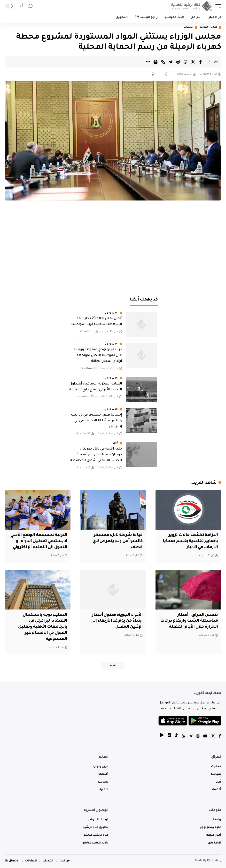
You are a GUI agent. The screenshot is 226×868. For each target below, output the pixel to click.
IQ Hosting (214, 861)
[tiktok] (176, 737)
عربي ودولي (111, 313)
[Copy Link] (163, 62)
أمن (115, 443)
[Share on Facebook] (201, 62)
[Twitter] (213, 737)
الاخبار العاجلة (208, 27)
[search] (30, 6)
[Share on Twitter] (193, 62)
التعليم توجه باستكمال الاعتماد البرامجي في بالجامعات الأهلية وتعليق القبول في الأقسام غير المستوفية (42, 627)
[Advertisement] (113, 249)
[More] (148, 62)
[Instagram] (198, 737)
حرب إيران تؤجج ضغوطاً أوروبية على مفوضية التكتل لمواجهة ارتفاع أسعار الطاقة (98, 356)
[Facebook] (220, 737)
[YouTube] (205, 737)
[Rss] (184, 737)
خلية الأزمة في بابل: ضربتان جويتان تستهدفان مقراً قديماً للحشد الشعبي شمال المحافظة (96, 455)
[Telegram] (191, 737)
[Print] (156, 62)
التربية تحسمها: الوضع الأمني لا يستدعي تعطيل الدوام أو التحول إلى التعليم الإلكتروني (38, 542)
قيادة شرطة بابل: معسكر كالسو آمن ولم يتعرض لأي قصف (117, 542)
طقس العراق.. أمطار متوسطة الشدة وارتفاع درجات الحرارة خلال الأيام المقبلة (188, 621)
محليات (188, 27)
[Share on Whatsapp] (186, 62)
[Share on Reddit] (178, 62)
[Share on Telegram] (171, 62)
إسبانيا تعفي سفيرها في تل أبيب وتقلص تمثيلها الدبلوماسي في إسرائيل (96, 421)
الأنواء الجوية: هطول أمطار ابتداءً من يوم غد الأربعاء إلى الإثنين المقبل (116, 621)
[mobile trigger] (217, 6)
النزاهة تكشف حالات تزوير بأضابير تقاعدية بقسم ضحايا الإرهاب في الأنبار (189, 542)
